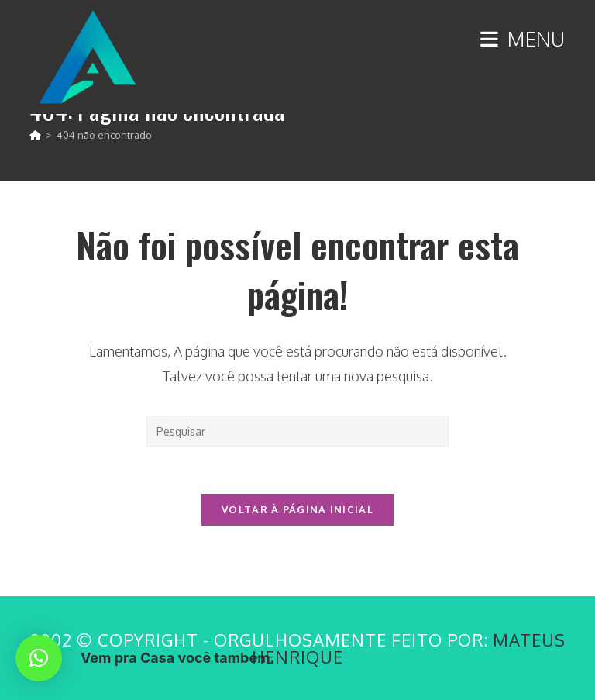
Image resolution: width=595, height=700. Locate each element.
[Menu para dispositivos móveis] (523, 38)
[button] (39, 658)
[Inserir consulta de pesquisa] (297, 431)
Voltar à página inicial (297, 509)
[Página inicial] (35, 135)
